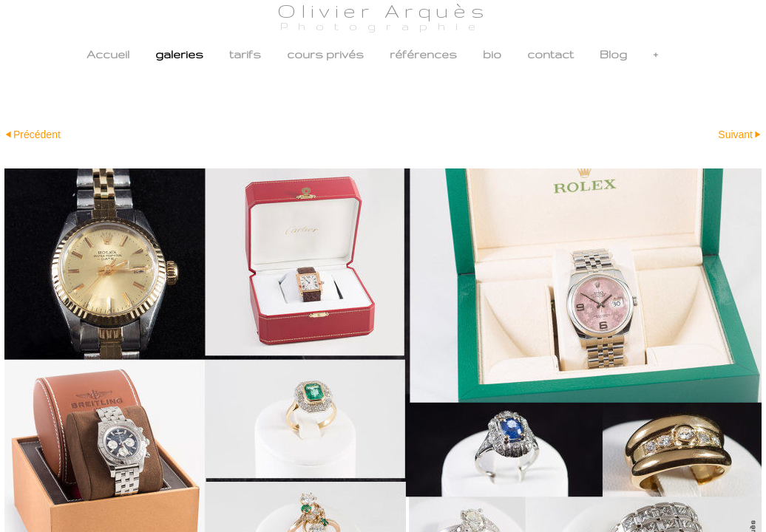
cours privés (325, 54)
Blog (613, 54)
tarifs (245, 54)
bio (492, 54)
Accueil (108, 54)
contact (550, 54)
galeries (179, 54)
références (423, 54)
